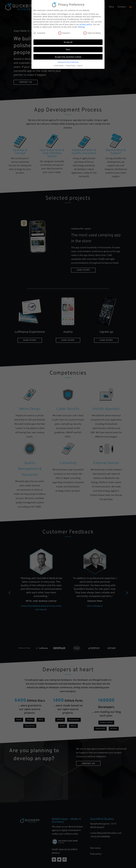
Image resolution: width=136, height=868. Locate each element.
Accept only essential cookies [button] (68, 57)
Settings (81, 27)
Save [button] (68, 49)
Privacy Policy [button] (71, 66)
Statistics (64, 33)
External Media (92, 33)
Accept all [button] (68, 42)
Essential (39, 33)
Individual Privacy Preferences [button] (68, 62)
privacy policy (86, 24)
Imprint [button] (80, 66)
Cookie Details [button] (59, 66)
